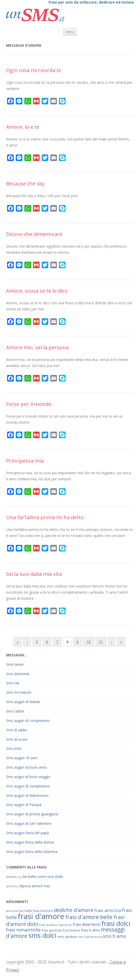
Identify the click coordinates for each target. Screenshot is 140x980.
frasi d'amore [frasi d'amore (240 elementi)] (41, 916)
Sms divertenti (18, 674)
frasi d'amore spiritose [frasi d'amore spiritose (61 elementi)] (55, 925)
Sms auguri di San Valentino (29, 823)
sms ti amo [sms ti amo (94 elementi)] (114, 936)
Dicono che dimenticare (34, 234)
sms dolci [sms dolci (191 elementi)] (42, 935)
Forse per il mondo (29, 404)
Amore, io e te (23, 127)
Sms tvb (13, 683)
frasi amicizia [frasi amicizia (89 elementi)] (108, 910)
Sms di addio (17, 730)
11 (101, 642)
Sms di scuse (17, 739)
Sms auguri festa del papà (27, 833)
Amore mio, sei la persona (37, 347)
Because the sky (25, 184)
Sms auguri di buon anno (27, 767)
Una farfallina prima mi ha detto (45, 517)
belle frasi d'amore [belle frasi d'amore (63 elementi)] (39, 911)
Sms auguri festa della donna (30, 842)
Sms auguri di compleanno (28, 721)
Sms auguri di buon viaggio (28, 777)
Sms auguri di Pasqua (24, 805)
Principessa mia (25, 461)
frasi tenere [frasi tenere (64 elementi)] (71, 930)
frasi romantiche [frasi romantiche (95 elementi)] (23, 930)
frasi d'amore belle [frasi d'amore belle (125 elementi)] (89, 917)
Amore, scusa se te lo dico (37, 291)
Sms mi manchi (19, 692)
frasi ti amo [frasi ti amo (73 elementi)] (90, 930)
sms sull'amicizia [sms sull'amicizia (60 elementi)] (90, 937)
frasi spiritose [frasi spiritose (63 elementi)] (52, 930)
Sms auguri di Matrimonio (27, 795)
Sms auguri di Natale (23, 702)
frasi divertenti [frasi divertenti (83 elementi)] (87, 924)
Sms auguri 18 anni (22, 758)
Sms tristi (14, 748)
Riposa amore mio (35, 886)
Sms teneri (15, 664)
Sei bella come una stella (43, 876)
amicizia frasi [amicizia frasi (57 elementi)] (15, 911)
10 (89, 642)
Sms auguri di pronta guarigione (32, 814)
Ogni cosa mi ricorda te (34, 70)
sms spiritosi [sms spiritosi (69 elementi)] (67, 937)
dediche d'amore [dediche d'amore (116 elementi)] (74, 910)
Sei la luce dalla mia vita (34, 574)
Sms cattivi (15, 711)
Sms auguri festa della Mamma (32, 852)
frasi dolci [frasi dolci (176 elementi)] (116, 923)
